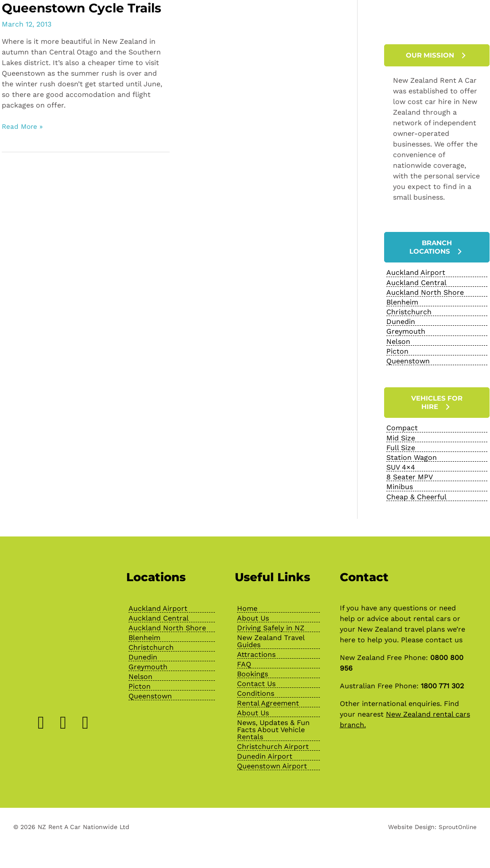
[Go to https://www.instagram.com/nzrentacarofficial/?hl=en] (63, 721)
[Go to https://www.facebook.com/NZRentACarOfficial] (41, 721)
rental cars (432, 616)
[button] (437, 55)
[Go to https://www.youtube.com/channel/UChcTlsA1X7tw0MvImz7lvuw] (86, 721)
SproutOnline (457, 825)
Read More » (23, 143)
